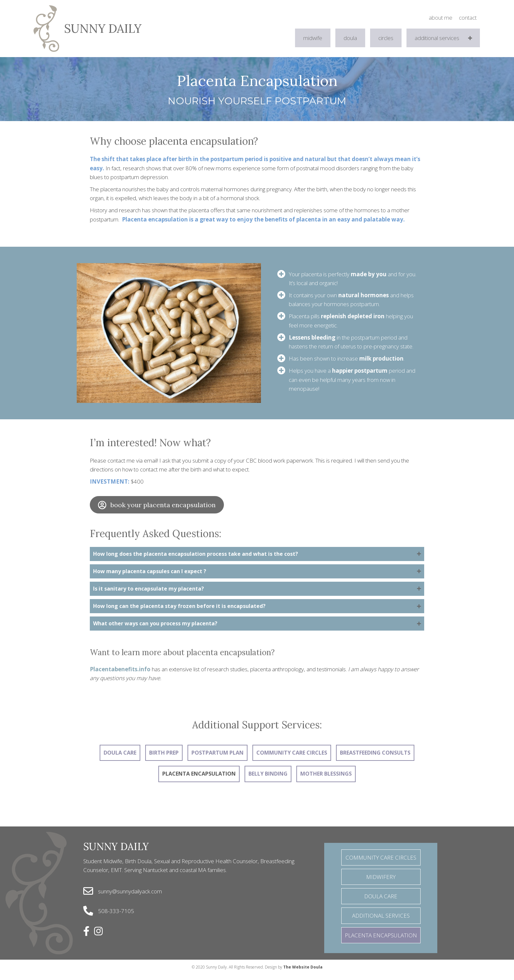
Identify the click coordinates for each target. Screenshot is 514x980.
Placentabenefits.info (120, 676)
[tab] (257, 555)
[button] (470, 38)
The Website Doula (303, 974)
